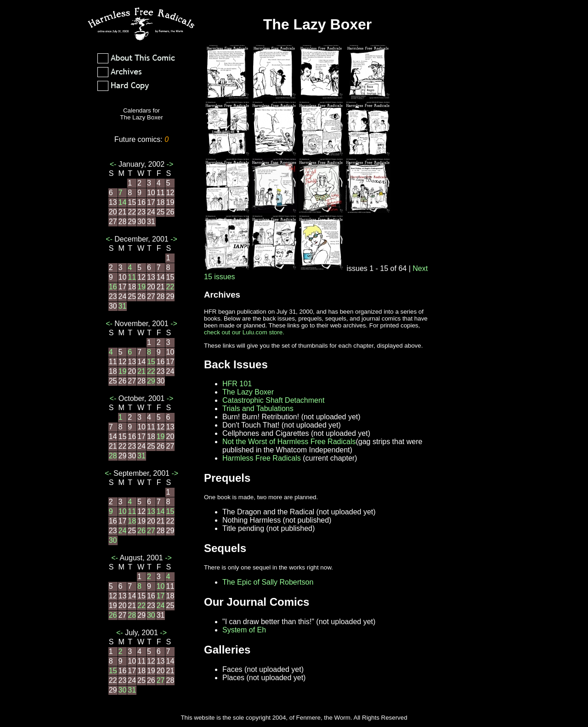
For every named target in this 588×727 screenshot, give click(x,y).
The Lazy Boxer (248, 392)
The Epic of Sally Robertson (268, 582)
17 (161, 596)
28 (113, 456)
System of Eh (244, 630)
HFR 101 (237, 384)
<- (114, 164)
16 (113, 287)
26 (141, 531)
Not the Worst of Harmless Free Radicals (289, 442)
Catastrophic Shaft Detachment (273, 400)
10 (123, 511)
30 (113, 540)
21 (141, 371)
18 (132, 521)
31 (123, 306)
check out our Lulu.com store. (244, 332)
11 (132, 277)
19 (141, 287)
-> (169, 164)
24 (123, 531)
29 (151, 381)
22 (170, 287)
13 (151, 511)
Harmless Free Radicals (262, 458)
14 (123, 202)
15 (151, 362)
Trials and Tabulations (258, 409)
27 (151, 531)
